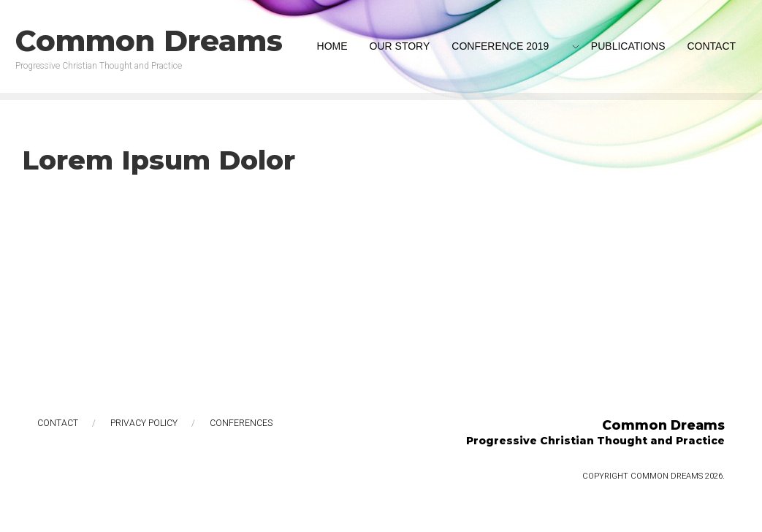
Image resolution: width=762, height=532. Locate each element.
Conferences (241, 423)
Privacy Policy (144, 423)
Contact (58, 423)
